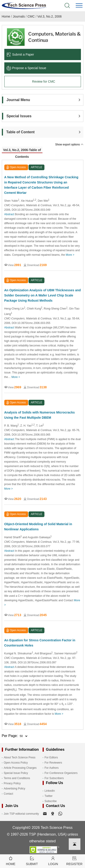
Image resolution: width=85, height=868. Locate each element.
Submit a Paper (20, 54)
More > (70, 255)
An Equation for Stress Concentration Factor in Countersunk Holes (40, 643)
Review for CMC (44, 81)
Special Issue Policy (16, 773)
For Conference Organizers (61, 773)
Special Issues (19, 116)
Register (74, 861)
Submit (32, 861)
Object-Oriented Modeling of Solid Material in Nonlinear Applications (38, 527)
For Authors (52, 768)
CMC (31, 16)
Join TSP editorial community (21, 814)
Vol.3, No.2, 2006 (50, 16)
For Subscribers (54, 778)
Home (6, 16)
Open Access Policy (16, 763)
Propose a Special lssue (26, 68)
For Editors (51, 757)
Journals (19, 16)
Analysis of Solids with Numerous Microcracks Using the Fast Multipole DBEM (40, 415)
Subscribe (51, 801)
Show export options (69, 145)
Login (53, 861)
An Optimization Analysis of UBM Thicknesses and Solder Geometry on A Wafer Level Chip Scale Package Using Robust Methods (43, 295)
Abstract (9, 214)
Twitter (49, 796)
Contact (8, 794)
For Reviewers (53, 763)
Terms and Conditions (17, 778)
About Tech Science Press (20, 757)
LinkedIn (50, 791)
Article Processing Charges (20, 768)
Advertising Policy (15, 789)
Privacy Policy (12, 783)
